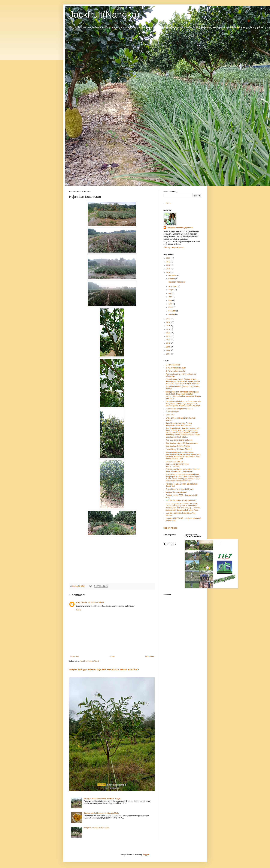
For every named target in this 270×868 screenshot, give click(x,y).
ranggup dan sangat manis (176, 492)
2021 (169, 262)
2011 (169, 340)
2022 (169, 258)
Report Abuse (170, 528)
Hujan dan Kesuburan (177, 282)
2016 (169, 322)
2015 (169, 326)
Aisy (78, 602)
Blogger (146, 855)
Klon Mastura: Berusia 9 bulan (178, 446)
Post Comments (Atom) (89, 661)
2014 (169, 329)
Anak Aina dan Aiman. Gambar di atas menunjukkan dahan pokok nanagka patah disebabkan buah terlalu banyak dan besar (183, 381)
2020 (169, 265)
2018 (169, 272)
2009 (169, 347)
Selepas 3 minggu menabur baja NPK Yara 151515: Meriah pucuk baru (104, 669)
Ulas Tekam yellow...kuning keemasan (181, 500)
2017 (169, 319)
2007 (169, 354)
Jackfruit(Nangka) (104, 14)
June (171, 297)
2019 (169, 269)
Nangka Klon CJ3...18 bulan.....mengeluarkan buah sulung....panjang (177, 464)
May (170, 300)
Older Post (150, 657)
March (171, 307)
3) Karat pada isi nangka (176, 371)
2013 (169, 333)
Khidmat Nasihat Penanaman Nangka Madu (101, 813)
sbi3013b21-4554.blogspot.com (180, 227)
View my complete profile (174, 247)
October (172, 279)
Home (112, 657)
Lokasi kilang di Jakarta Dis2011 (179, 449)
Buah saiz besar (172, 412)
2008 (169, 350)
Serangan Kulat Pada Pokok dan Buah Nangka (102, 799)
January (172, 314)
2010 (169, 343)
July (170, 293)
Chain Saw (170, 415)
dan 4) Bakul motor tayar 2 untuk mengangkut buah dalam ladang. (179, 424)
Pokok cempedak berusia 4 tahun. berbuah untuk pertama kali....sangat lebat (183, 470)
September (173, 286)
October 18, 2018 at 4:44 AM (92, 602)
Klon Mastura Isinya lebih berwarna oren (182, 443)
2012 (169, 336)
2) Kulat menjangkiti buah (176, 368)
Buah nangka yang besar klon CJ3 (180, 409)
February (172, 311)
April (170, 304)
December (173, 275)
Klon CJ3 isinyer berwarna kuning (179, 440)
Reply (79, 610)
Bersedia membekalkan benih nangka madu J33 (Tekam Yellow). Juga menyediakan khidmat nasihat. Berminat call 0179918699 (183, 403)
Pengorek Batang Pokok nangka (96, 828)
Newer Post (75, 657)
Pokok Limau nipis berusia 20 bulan (180, 489)
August (171, 290)
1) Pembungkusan (173, 365)
